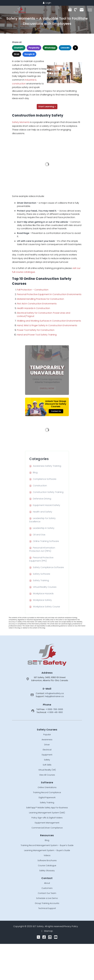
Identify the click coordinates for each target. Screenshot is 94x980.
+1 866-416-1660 (55, 712)
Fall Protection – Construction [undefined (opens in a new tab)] (33, 290)
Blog (35, 472)
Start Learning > (47, 107)
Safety (47, 760)
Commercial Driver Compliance (47, 828)
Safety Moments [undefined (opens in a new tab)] (21, 122)
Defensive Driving (42, 499)
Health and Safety (43, 512)
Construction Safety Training (48, 492)
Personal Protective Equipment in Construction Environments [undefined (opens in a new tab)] (49, 294)
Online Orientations (47, 787)
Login (47, 3)
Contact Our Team (47, 893)
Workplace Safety (42, 600)
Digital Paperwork (47, 797)
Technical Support (47, 908)
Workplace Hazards (43, 594)
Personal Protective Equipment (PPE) (41, 559)
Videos (47, 855)
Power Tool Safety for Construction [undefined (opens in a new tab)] (36, 330)
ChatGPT (19, 48)
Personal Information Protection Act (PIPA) (42, 549)
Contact (47, 878)
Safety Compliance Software (48, 567)
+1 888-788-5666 (54, 709)
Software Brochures (47, 860)
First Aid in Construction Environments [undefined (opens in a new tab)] (37, 304)
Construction (40, 486)
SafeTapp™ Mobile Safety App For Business (47, 808)
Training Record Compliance (47, 792)
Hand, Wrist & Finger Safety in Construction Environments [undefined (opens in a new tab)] (47, 325)
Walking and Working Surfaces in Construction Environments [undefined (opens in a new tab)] (49, 321)
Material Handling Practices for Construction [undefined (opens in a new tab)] (40, 299)
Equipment (47, 755)
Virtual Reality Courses (45, 587)
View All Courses (47, 775)
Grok (17, 54)
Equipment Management (47, 823)
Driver (47, 745)
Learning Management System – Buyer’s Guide (47, 850)
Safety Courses (47, 730)
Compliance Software (45, 479)
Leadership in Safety (44, 528)
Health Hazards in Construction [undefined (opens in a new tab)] (34, 308)
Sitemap (48, 931)
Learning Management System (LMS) (47, 813)
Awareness (47, 740)
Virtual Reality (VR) (47, 770)
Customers (47, 888)
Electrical (47, 750)
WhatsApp (50, 48)
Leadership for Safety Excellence (42, 520)
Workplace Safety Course (46, 607)
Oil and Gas (39, 535)
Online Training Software (46, 541)
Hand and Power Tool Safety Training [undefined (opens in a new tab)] (37, 335)
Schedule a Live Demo (47, 898)
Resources (47, 835)
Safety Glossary (47, 871)
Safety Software (42, 574)
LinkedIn (65, 48)
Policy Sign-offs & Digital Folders (47, 818)
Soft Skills (47, 765)
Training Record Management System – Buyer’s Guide (47, 845)
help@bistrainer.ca (54, 696)
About (47, 883)
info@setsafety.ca (54, 693)
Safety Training (41, 580)
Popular (47, 735)
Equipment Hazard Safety (47, 505)
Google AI (29, 54)
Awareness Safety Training (47, 466)
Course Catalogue (47, 866)
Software (47, 782)
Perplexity (34, 48)
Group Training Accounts (47, 903)
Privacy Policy (71, 926)
